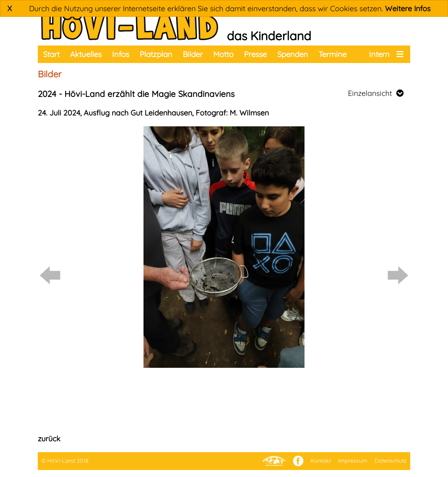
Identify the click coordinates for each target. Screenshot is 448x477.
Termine (332, 54)
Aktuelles (86, 54)
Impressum (353, 461)
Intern (379, 54)
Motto (223, 54)
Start (51, 54)
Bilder (193, 54)
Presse (255, 54)
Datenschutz (391, 461)
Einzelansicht (376, 93)
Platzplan (156, 54)
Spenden (293, 54)
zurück (49, 439)
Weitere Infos (408, 8)
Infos (121, 54)
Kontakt (321, 461)
